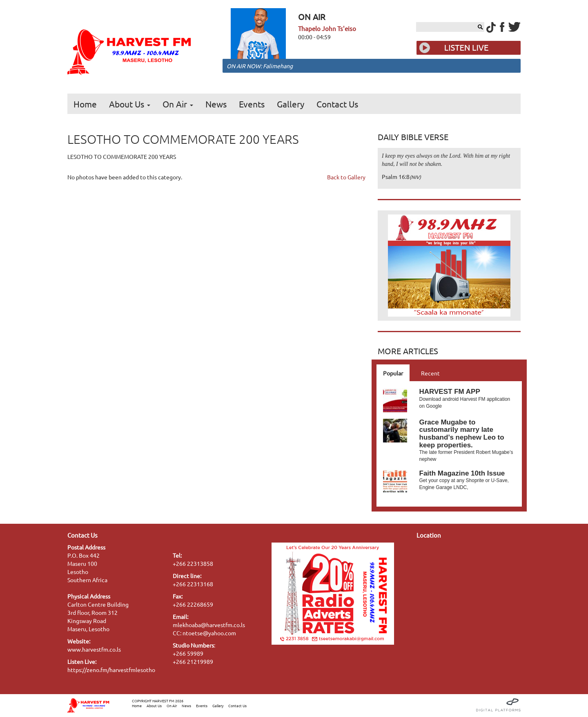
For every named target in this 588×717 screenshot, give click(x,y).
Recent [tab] (430, 373)
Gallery (291, 104)
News (216, 104)
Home (85, 104)
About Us (130, 104)
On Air (178, 104)
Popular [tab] (393, 373)
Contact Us (337, 104)
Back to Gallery (346, 177)
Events (252, 104)
